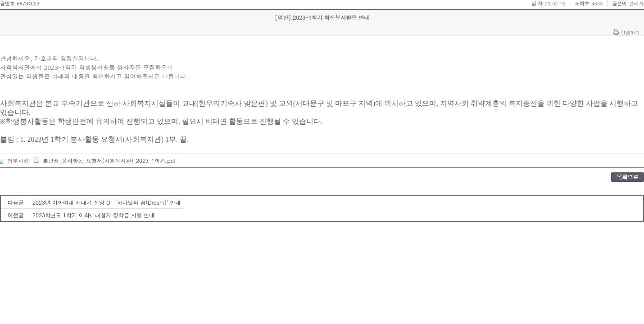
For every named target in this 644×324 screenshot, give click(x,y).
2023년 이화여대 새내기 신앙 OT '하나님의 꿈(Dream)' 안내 (107, 202)
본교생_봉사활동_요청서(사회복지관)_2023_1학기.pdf (104, 160)
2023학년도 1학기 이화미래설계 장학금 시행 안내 (93, 215)
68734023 (28, 3)
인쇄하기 (630, 32)
